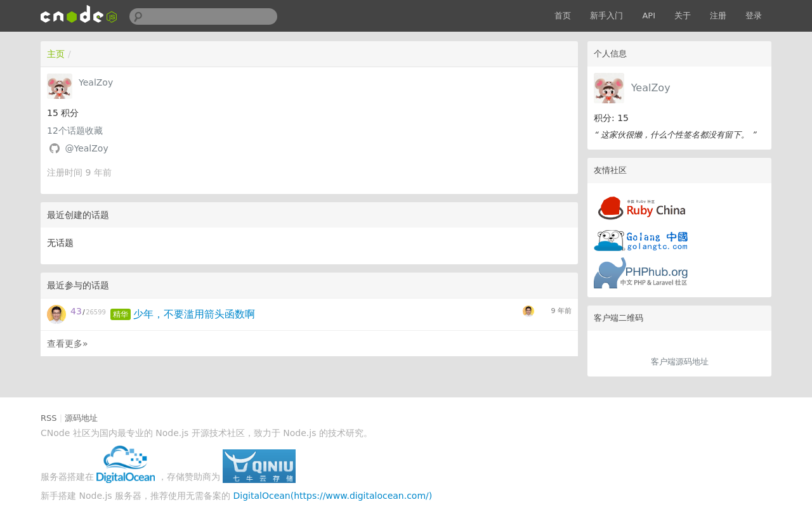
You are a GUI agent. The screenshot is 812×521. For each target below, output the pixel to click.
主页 (56, 54)
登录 (754, 16)
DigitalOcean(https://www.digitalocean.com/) (333, 496)
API (649, 16)
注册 (718, 16)
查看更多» (68, 344)
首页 (563, 16)
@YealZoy (86, 148)
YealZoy (651, 88)
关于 (683, 16)
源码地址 (81, 418)
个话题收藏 (75, 131)
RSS (49, 418)
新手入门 (606, 16)
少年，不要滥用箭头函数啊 (194, 314)
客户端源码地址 (680, 362)
